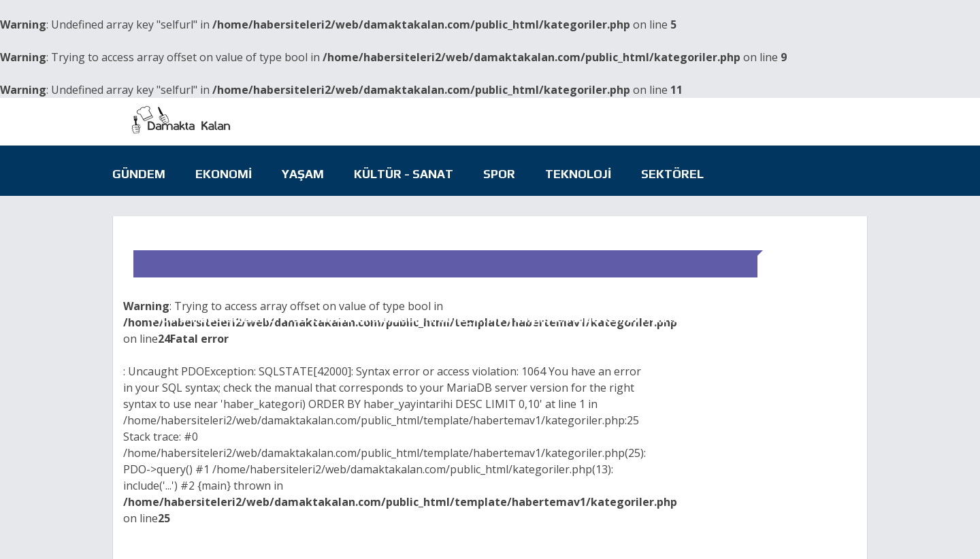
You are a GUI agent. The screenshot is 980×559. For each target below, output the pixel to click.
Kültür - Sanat (404, 174)
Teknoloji (578, 174)
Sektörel (672, 174)
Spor (499, 174)
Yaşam (303, 174)
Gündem (139, 174)
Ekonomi (224, 174)
